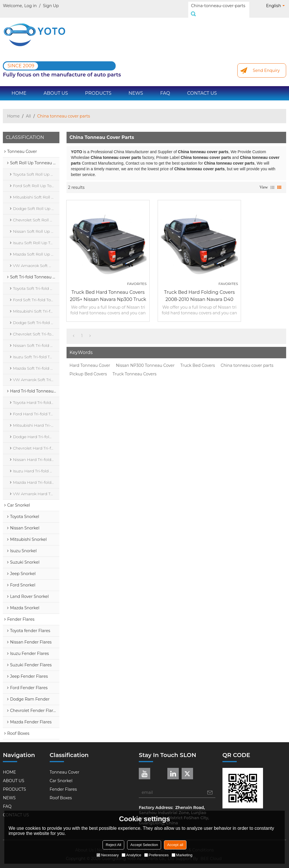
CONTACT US (202, 87)
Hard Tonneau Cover (90, 359)
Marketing (182, 855)
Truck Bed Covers (197, 359)
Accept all (175, 845)
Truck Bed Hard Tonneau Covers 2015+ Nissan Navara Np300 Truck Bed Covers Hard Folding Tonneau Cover (108, 290)
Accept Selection (144, 845)
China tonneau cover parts (247, 359)
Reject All (113, 845)
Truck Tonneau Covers (135, 368)
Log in (30, 6)
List (272, 181)
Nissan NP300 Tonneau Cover (145, 359)
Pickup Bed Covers (88, 368)
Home (13, 110)
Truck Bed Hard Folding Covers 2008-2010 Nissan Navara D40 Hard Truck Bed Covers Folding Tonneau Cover (199, 290)
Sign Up (51, 6)
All (29, 110)
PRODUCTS (98, 87)
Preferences (156, 855)
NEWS (136, 87)
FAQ (165, 87)
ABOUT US (56, 87)
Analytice (132, 855)
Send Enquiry (266, 64)
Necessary (108, 855)
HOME (19, 87)
